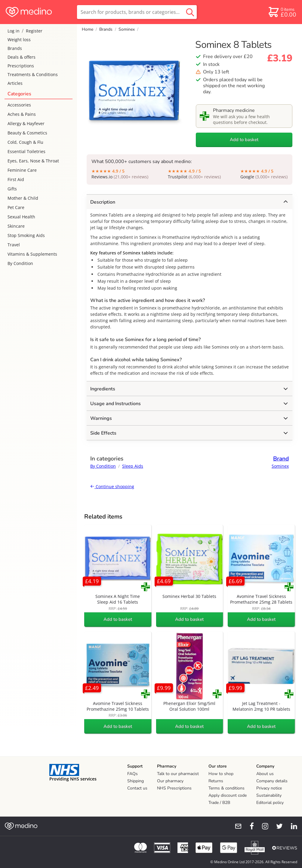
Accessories (19, 105)
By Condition (20, 263)
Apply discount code (228, 795)
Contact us (137, 788)
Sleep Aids (133, 466)
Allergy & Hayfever (26, 123)
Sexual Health (21, 217)
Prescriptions (21, 66)
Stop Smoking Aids (26, 235)
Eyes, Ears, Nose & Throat (33, 161)
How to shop (221, 774)
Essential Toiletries (26, 151)
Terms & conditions (226, 788)
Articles (15, 83)
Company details (272, 781)
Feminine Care (22, 170)
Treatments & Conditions (33, 74)
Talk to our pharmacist (178, 774)
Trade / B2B (219, 803)
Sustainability (269, 795)
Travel (14, 245)
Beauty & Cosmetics (27, 133)
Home (88, 29)
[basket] (282, 12)
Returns (216, 781)
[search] (137, 12)
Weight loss (19, 40)
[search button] (190, 12)
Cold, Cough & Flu (25, 142)
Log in (14, 31)
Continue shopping (112, 486)
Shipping (136, 781)
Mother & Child (23, 198)
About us (265, 774)
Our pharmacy (170, 781)
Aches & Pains (22, 114)
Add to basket (244, 140)
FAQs (133, 774)
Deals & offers (22, 57)
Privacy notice (269, 788)
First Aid (16, 179)
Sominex (127, 29)
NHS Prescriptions (174, 788)
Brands (15, 48)
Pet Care (16, 207)
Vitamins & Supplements (32, 254)
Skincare (16, 226)
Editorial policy (270, 803)
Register (34, 31)
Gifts (12, 189)
